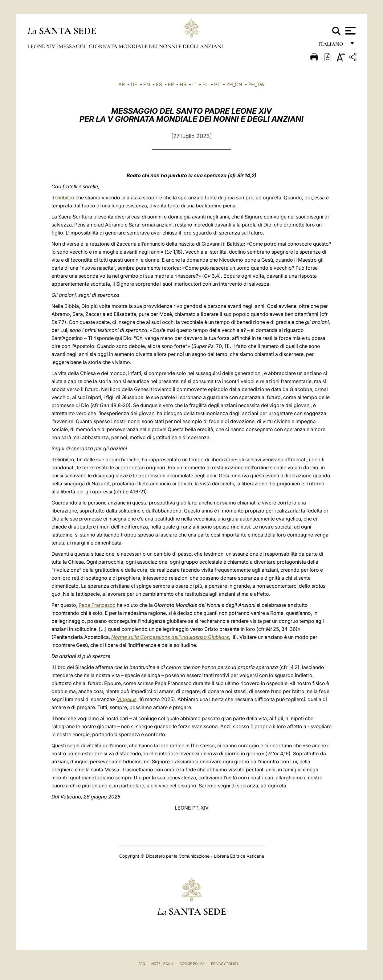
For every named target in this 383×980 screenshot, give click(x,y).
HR (183, 84)
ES (159, 84)
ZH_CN (234, 84)
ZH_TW (256, 84)
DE (134, 84)
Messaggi (73, 46)
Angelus (127, 699)
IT (194, 84)
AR (122, 84)
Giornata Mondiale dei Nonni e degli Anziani (156, 46)
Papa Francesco (97, 605)
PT (217, 84)
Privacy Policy (225, 964)
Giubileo (65, 198)
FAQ (142, 964)
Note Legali (162, 964)
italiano (332, 45)
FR (171, 84)
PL (205, 84)
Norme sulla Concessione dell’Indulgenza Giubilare (170, 637)
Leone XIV (42, 46)
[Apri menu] (350, 31)
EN (147, 84)
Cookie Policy (192, 964)
